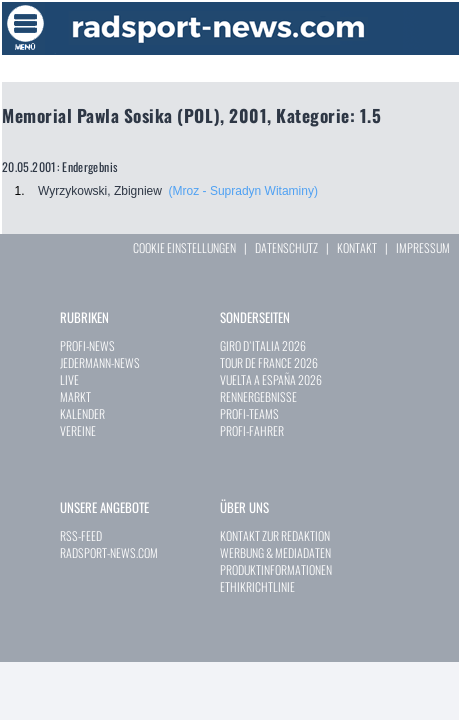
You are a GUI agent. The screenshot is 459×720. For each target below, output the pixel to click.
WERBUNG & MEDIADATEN (275, 552)
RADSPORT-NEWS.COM (109, 552)
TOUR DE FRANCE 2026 (269, 362)
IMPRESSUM (423, 247)
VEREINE (78, 430)
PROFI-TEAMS (249, 413)
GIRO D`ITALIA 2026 (263, 345)
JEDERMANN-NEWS (100, 362)
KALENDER (82, 413)
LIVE (69, 379)
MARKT (75, 396)
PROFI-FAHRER (252, 430)
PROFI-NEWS (87, 345)
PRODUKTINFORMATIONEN (276, 569)
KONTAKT (357, 247)
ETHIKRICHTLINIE (257, 586)
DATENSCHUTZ (286, 247)
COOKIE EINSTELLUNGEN (184, 247)
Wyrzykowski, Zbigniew (100, 191)
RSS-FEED (81, 535)
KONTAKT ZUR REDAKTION (275, 535)
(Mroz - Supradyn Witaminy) (243, 191)
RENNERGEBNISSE (258, 396)
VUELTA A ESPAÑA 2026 (271, 379)
